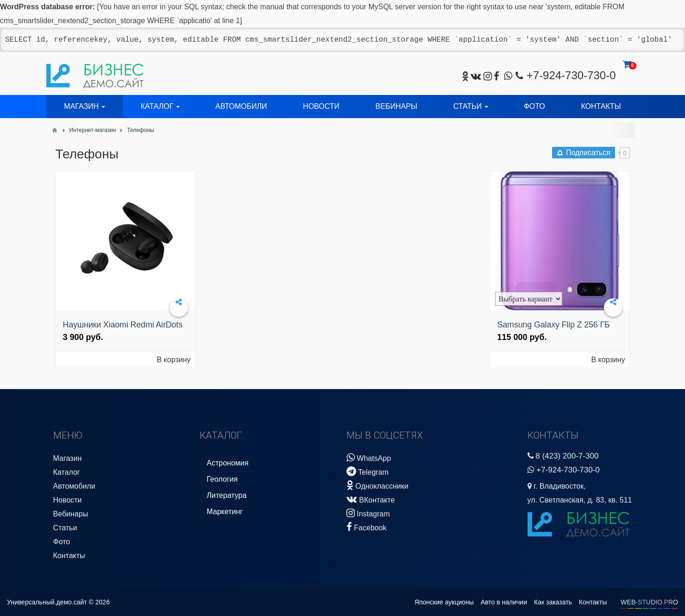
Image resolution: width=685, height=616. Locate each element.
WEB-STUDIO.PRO (649, 602)
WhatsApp (369, 457)
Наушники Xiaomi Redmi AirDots (123, 325)
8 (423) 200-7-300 (567, 456)
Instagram (368, 513)
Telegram (368, 471)
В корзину (173, 360)
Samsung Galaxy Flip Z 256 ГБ (554, 325)
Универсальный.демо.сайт (47, 602)
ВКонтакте (371, 499)
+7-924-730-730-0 (571, 75)
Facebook (367, 527)
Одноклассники (377, 485)
